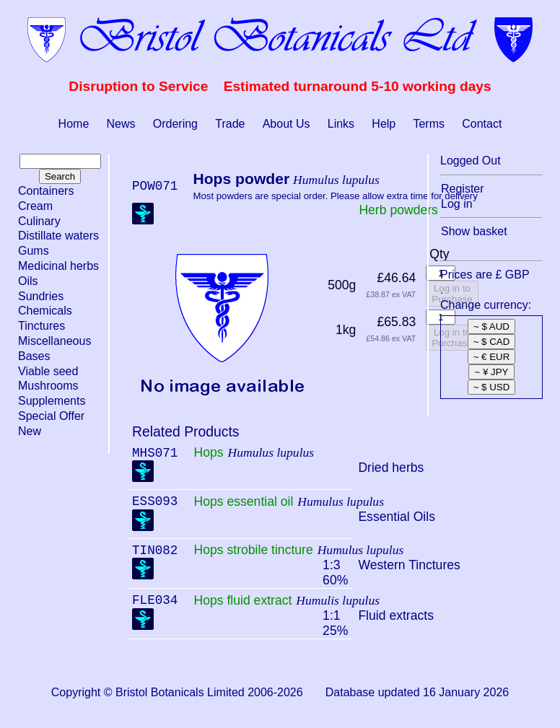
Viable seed (48, 371)
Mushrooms (48, 386)
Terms (429, 124)
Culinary (39, 221)
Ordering (175, 124)
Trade (230, 124)
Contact (482, 124)
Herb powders (398, 210)
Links (341, 124)
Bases (34, 356)
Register (463, 189)
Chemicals (45, 311)
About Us (286, 124)
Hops (208, 452)
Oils (28, 281)
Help (384, 124)
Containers (46, 191)
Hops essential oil (243, 501)
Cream (35, 206)
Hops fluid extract (242, 600)
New (30, 431)
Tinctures (41, 326)
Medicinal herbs (58, 266)
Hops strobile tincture (253, 550)
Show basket (474, 231)
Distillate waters (58, 236)
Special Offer (51, 416)
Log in (457, 204)
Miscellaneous (54, 341)
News (121, 124)
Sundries (41, 296)
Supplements (52, 401)
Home (74, 124)
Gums (34, 251)
